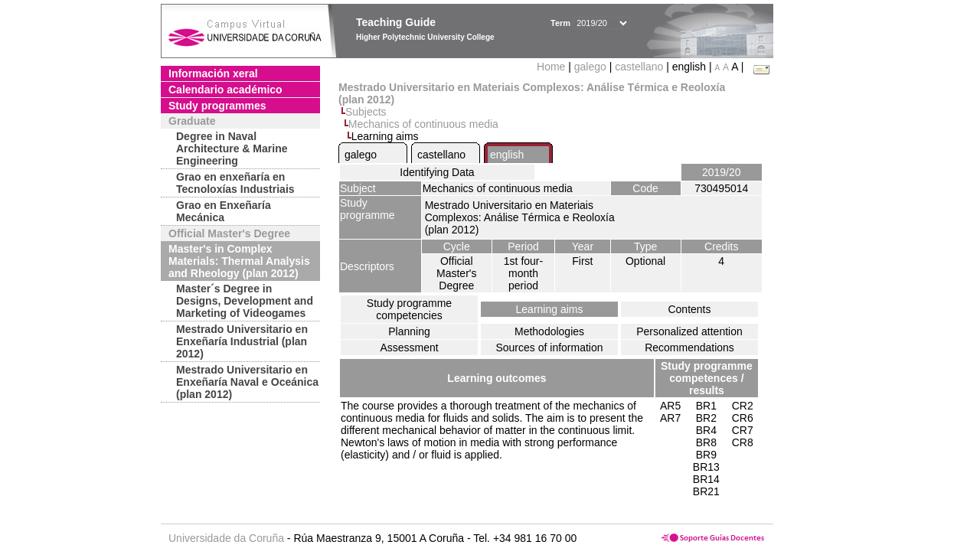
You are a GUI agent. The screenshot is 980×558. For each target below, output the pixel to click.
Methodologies (549, 331)
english (507, 155)
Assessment (409, 348)
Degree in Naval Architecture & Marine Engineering (232, 148)
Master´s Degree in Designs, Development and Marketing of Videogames (245, 301)
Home (552, 67)
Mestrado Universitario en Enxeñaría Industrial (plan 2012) (242, 341)
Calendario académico (225, 90)
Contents (689, 309)
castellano (639, 67)
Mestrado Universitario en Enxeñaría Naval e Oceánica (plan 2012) (247, 382)
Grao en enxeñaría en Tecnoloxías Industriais (235, 183)
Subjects (366, 112)
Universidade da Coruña (226, 538)
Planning (409, 331)
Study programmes (217, 106)
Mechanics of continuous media (423, 124)
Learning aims (550, 309)
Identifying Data (437, 172)
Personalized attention (689, 331)
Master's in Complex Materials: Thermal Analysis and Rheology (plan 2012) (239, 261)
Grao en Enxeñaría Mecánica (224, 211)
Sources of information (549, 348)
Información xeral (213, 73)
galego (590, 67)
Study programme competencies (409, 309)
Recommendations (689, 348)
